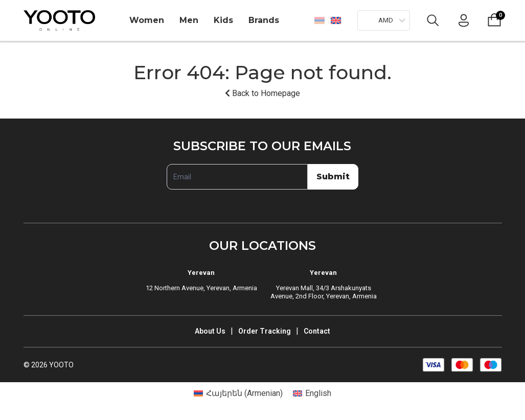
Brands (264, 20)
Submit (333, 177)
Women (147, 20)
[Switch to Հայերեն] (319, 20)
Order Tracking (265, 331)
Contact (317, 331)
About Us (210, 331)
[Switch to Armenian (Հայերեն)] (238, 393)
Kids (223, 20)
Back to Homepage (262, 93)
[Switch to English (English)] (312, 393)
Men (189, 20)
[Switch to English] (336, 20)
